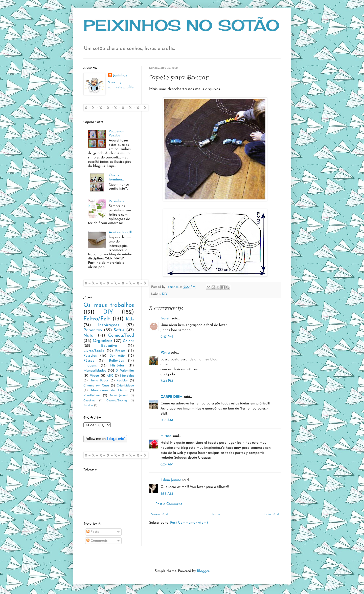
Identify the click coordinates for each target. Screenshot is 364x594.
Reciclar (122, 381)
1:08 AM (167, 420)
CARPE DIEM (172, 397)
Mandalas (127, 376)
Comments (97, 541)
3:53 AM (167, 494)
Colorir (128, 341)
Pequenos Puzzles (116, 134)
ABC (110, 376)
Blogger (203, 571)
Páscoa (89, 361)
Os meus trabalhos (109, 305)
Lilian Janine (171, 480)
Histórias (117, 366)
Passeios (90, 356)
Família (88, 406)
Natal (89, 335)
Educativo (109, 346)
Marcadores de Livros (109, 391)
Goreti (166, 319)
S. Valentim (125, 371)
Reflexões (116, 361)
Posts (93, 532)
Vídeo (94, 376)
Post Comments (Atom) (189, 523)
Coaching (89, 401)
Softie (119, 330)
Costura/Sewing (117, 401)
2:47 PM (167, 337)
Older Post (271, 514)
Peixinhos (116, 201)
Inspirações (109, 325)
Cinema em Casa (96, 386)
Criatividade (125, 386)
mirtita (166, 436)
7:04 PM (167, 381)
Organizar (103, 341)
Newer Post (159, 514)
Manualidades (95, 371)
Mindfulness (92, 396)
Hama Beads (99, 381)
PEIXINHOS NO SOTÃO (181, 25)
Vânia (165, 353)
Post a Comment (169, 504)
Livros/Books (94, 351)
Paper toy (93, 330)
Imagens (90, 366)
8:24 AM (167, 465)
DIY (165, 294)
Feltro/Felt (97, 319)
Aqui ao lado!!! (120, 232)
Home (215, 514)
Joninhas (120, 76)
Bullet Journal (119, 396)
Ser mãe (117, 356)
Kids (130, 319)
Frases (120, 351)
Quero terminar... (116, 177)
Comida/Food (121, 335)
